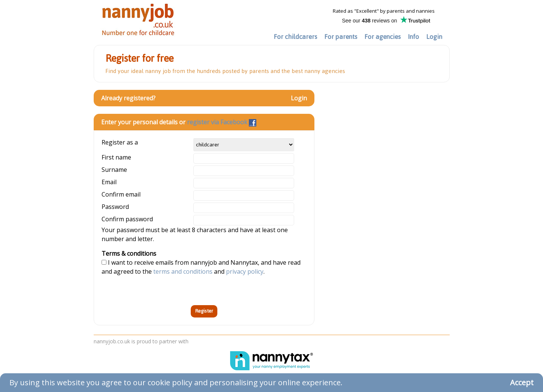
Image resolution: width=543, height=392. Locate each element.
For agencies (382, 37)
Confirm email (121, 194)
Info (413, 37)
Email (109, 182)
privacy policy (245, 271)
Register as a (120, 142)
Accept (522, 382)
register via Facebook (222, 122)
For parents (341, 37)
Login (434, 37)
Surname (114, 170)
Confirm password (127, 219)
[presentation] (159, 291)
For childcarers (295, 37)
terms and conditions (183, 271)
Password (115, 207)
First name (116, 157)
